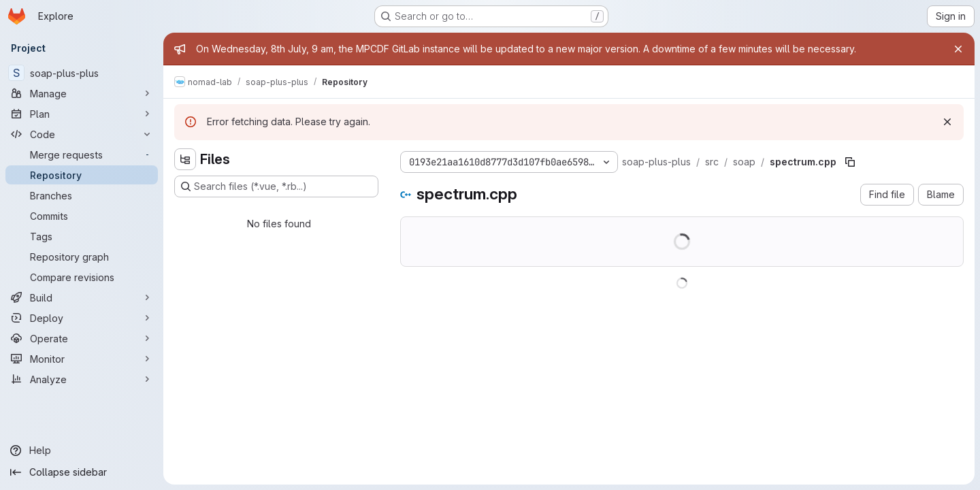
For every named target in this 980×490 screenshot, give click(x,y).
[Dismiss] (947, 122)
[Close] (958, 49)
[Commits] (82, 216)
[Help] (82, 451)
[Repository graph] (82, 257)
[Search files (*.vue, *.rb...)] (276, 186)
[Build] (82, 297)
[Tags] (82, 236)
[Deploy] (82, 318)
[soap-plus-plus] (82, 73)
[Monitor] (82, 359)
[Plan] (82, 114)
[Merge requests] (82, 154)
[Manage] (82, 93)
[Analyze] (82, 379)
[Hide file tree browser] (185, 159)
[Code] (82, 134)
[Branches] (82, 195)
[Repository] (82, 175)
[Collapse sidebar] (82, 472)
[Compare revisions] (82, 277)
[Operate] (82, 338)
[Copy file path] (850, 162)
